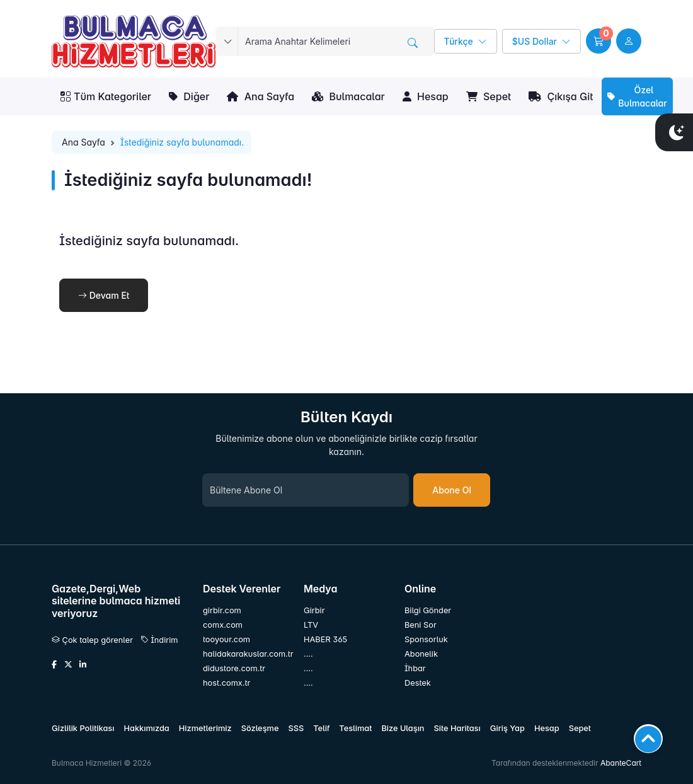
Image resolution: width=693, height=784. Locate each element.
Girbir (314, 610)
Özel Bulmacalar (637, 96)
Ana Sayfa (261, 96)
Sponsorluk (426, 639)
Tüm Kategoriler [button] (106, 96)
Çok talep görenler (92, 640)
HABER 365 (325, 639)
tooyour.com (226, 639)
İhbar (415, 668)
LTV (311, 625)
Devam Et (104, 295)
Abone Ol (452, 490)
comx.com (223, 625)
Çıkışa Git (561, 96)
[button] (598, 41)
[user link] (629, 41)
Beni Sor (421, 625)
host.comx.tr (226, 683)
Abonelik (421, 654)
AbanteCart (621, 763)
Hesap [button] (426, 96)
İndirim (159, 640)
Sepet (489, 96)
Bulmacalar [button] (348, 96)
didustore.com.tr (234, 668)
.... (308, 654)
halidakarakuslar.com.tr (246, 654)
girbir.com (222, 610)
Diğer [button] (189, 96)
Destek (418, 683)
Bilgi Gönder (428, 610)
